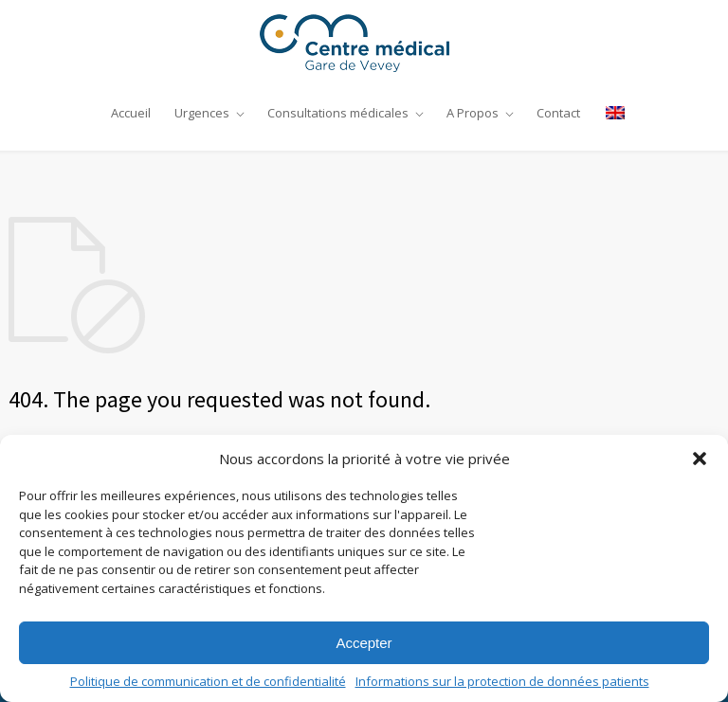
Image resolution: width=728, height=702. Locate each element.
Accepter (364, 643)
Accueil (131, 113)
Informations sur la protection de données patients (502, 681)
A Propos (473, 113)
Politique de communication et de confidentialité (208, 681)
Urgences (202, 113)
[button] (700, 459)
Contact (558, 113)
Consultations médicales (338, 113)
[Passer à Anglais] (610, 113)
